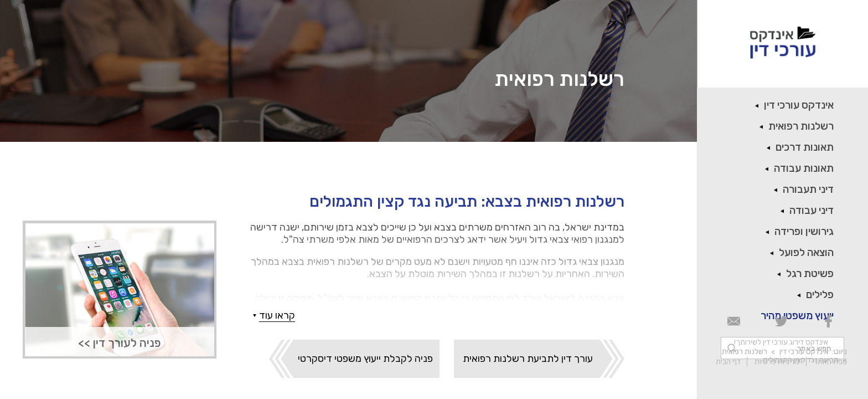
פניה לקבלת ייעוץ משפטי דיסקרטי (365, 359)
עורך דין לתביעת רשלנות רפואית (528, 359)
